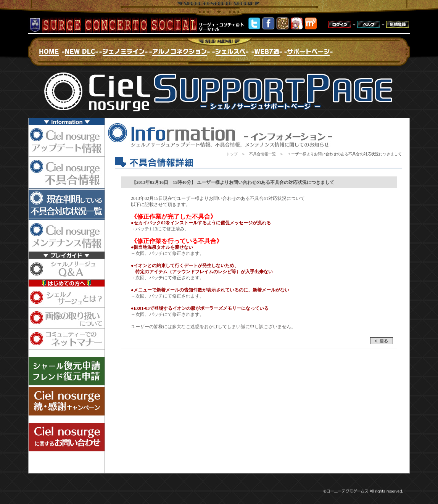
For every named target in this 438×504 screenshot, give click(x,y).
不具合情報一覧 (262, 154)
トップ (232, 154)
